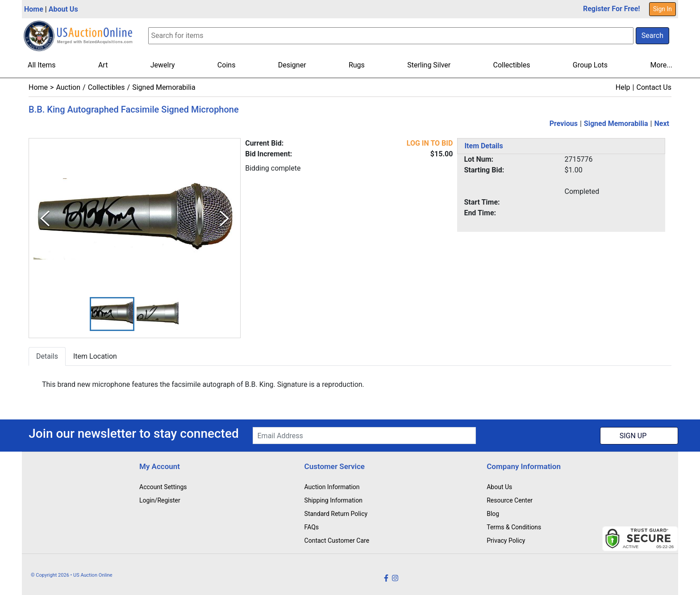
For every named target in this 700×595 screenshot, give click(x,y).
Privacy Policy (506, 541)
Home (34, 9)
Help (623, 87)
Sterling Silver (429, 65)
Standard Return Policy (336, 514)
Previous (564, 124)
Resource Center (510, 500)
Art (103, 65)
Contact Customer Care (337, 541)
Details (47, 357)
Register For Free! (612, 9)
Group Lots (590, 65)
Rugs (357, 65)
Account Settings (163, 487)
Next (662, 124)
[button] (112, 314)
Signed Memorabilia (164, 87)
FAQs (312, 527)
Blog (493, 514)
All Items (42, 65)
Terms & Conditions (514, 527)
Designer (292, 65)
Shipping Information (333, 500)
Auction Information (332, 487)
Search (652, 36)
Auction (68, 87)
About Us (63, 9)
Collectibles (512, 65)
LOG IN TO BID (430, 143)
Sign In (662, 9)
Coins (227, 65)
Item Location (95, 357)
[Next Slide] (224, 219)
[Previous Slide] (45, 219)
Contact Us (654, 87)
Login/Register (160, 500)
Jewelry (163, 65)
